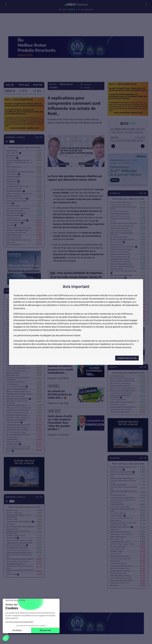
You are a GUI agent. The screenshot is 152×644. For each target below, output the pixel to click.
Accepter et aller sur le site (127, 358)
